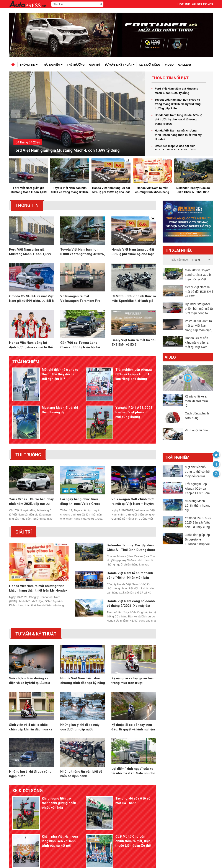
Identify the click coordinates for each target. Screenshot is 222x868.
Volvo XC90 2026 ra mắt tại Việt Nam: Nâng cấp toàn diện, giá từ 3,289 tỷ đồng (199, 326)
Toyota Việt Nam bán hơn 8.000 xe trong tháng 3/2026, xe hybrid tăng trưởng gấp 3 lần (178, 104)
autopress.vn (104, 857)
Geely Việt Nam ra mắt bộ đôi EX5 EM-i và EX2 (133, 347)
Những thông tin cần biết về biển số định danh (81, 744)
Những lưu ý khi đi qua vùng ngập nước (30, 744)
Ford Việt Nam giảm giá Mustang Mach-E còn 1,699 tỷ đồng (67, 150)
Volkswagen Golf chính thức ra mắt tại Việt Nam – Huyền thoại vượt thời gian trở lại (133, 471)
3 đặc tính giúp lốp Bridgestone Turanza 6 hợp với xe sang (197, 540)
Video (169, 65)
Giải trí (95, 65)
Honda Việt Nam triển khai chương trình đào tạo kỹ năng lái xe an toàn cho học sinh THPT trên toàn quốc (83, 650)
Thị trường (76, 65)
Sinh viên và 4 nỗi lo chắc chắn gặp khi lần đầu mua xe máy (31, 697)
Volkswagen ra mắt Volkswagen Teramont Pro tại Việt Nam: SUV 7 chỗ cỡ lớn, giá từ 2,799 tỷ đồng (81, 300)
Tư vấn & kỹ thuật (119, 65)
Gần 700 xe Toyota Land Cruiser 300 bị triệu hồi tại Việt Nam (80, 347)
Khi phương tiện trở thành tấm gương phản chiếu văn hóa (59, 773)
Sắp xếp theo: (180, 260)
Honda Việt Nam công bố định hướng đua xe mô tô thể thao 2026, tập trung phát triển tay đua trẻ (31, 347)
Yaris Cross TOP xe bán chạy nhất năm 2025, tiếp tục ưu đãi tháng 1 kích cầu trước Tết (31, 471)
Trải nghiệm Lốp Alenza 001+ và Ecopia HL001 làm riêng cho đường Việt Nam (133, 376)
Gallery (185, 65)
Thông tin (29, 65)
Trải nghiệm (52, 65)
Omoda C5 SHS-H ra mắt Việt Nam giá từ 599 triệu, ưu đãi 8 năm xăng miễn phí (31, 300)
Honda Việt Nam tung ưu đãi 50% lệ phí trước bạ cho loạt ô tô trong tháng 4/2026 (178, 119)
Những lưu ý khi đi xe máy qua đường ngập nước (80, 697)
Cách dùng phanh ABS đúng (197, 416)
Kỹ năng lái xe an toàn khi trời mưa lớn (197, 401)
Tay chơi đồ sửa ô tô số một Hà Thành (132, 771)
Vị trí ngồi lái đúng (197, 431)
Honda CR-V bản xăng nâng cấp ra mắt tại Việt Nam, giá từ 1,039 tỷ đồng (198, 343)
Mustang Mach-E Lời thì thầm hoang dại (60, 395)
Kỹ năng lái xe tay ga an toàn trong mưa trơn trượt (133, 650)
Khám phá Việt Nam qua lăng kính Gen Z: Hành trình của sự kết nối (59, 795)
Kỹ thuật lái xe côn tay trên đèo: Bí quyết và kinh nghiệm (133, 697)
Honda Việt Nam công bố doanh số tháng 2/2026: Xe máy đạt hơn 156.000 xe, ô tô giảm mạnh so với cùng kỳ (131, 573)
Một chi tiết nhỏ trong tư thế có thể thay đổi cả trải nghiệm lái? (60, 376)
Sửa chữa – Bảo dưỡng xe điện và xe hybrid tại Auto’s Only (29, 650)
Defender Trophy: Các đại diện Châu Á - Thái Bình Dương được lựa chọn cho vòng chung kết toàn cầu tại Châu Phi (193, 190)
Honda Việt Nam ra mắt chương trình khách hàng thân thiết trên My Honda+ (178, 135)
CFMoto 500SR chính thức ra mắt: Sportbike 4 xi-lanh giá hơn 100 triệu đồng (134, 300)
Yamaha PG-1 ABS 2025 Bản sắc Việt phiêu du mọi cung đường (133, 397)
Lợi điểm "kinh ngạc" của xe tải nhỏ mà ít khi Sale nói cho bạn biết (133, 744)
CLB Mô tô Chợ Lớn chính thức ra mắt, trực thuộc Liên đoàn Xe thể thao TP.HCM (133, 795)
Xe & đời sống (150, 65)
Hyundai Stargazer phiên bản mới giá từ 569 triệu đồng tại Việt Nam (199, 309)
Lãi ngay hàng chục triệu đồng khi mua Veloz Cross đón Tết (80, 471)
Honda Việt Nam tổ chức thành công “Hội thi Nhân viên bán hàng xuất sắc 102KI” (130, 545)
